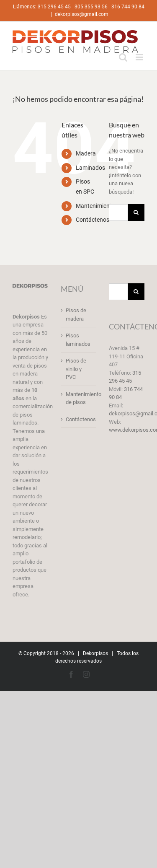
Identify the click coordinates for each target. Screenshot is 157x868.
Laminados (90, 168)
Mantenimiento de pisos (79, 398)
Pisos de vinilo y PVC (76, 369)
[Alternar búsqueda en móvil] (123, 57)
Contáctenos (93, 220)
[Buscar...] (118, 212)
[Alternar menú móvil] (140, 57)
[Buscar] (136, 212)
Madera (86, 153)
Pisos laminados (78, 340)
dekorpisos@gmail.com (82, 14)
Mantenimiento (95, 206)
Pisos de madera (76, 315)
